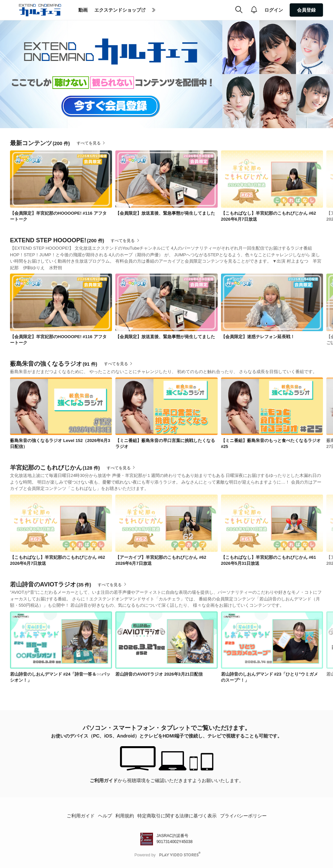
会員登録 (306, 10)
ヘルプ (105, 816)
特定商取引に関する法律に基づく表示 (177, 816)
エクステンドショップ (118, 10)
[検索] (239, 10)
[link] (61, 179)
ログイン (274, 10)
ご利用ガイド (104, 780)
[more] (154, 10)
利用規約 (125, 816)
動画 (83, 10)
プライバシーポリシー (243, 816)
